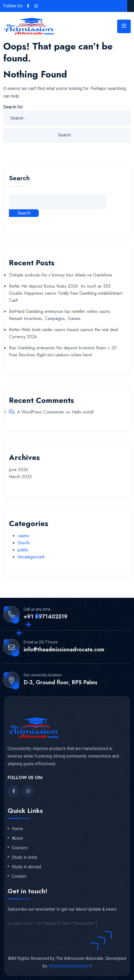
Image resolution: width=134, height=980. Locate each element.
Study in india (24, 857)
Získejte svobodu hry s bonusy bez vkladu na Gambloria (60, 275)
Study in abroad (26, 867)
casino (23, 536)
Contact (19, 876)
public (23, 550)
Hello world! (83, 412)
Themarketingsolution (69, 966)
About (17, 838)
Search (19, 179)
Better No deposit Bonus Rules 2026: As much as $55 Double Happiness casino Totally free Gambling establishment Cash (66, 293)
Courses (20, 848)
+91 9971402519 (46, 617)
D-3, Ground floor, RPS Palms (60, 683)
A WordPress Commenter (41, 412)
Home (17, 829)
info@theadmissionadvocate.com (64, 650)
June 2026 (19, 470)
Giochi (24, 543)
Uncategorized (31, 557)
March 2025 (20, 477)
